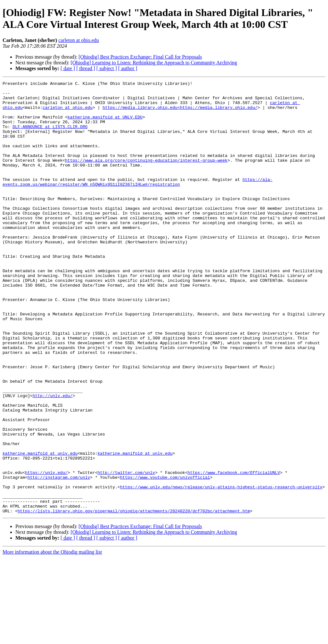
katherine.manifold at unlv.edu (40, 528)
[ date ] (68, 68)
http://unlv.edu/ (53, 459)
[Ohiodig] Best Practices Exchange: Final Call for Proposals (140, 57)
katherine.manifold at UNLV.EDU (105, 125)
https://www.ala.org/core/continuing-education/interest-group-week (146, 176)
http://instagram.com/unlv (59, 557)
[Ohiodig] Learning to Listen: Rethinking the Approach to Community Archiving (154, 63)
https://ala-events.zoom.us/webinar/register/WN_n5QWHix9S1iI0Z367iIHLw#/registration (137, 202)
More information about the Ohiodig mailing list (52, 638)
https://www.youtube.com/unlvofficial (165, 557)
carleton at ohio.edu (79, 40)
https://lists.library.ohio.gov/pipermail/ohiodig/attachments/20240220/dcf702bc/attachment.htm (134, 597)
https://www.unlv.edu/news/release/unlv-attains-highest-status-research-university (221, 568)
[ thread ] (86, 68)
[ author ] (128, 68)
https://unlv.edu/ (46, 551)
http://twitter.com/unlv (126, 551)
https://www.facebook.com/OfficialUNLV (234, 551)
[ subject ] (107, 68)
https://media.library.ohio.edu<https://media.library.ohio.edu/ (180, 113)
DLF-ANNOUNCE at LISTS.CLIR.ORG (50, 136)
